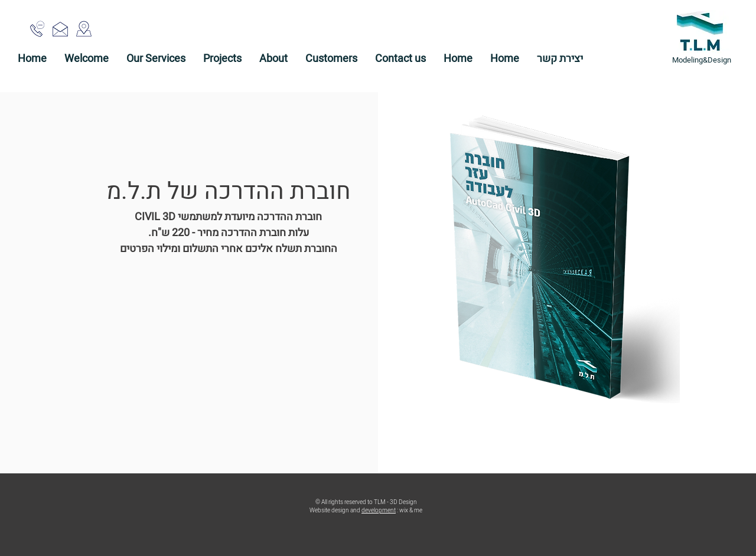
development (379, 511)
